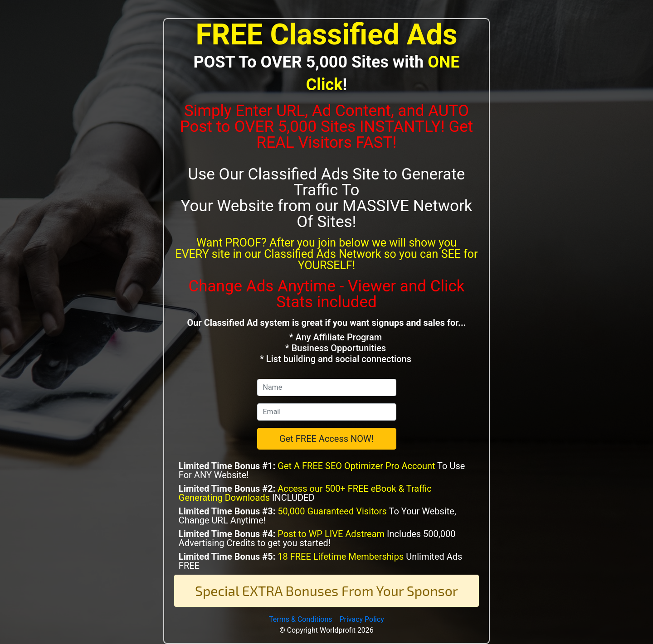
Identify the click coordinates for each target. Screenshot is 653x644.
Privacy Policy (362, 619)
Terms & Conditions (301, 619)
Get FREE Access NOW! (326, 439)
